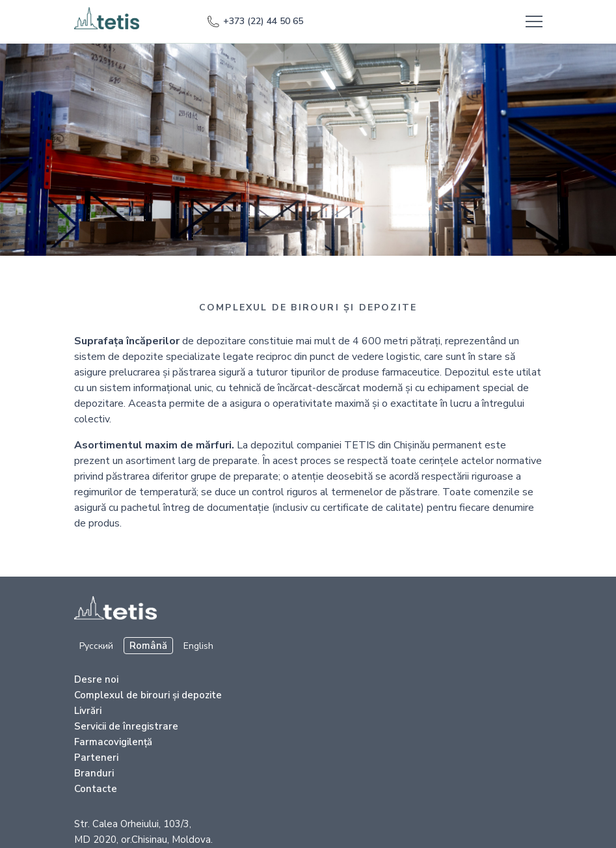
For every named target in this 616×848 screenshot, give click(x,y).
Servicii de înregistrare (126, 726)
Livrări (88, 711)
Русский (96, 646)
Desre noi (96, 679)
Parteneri (96, 758)
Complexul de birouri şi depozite (148, 695)
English (198, 646)
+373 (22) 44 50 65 (255, 21)
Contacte (96, 789)
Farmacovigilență (113, 742)
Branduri (94, 773)
